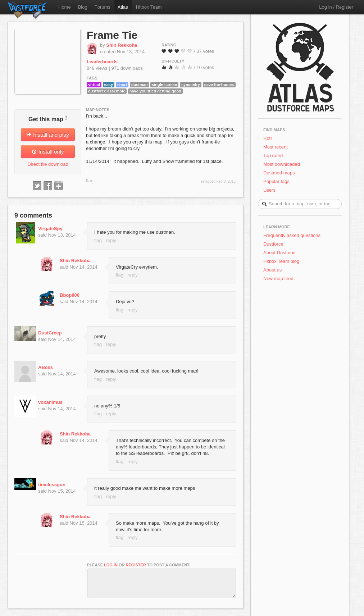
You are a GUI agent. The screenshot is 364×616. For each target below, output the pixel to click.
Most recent (276, 147)
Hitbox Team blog (281, 261)
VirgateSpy (50, 229)
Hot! (268, 138)
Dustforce (273, 244)
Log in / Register (336, 7)
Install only (48, 152)
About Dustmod (279, 253)
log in (111, 565)
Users (269, 190)
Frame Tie (112, 35)
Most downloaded (282, 164)
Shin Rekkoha (122, 45)
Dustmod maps (279, 173)
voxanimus (50, 402)
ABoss (45, 367)
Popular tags (276, 181)
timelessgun (52, 485)
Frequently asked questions (292, 235)
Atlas (123, 7)
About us (272, 270)
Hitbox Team (149, 7)
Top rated (273, 156)
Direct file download (48, 164)
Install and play (48, 135)
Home (65, 7)
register (136, 565)
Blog (83, 7)
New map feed (280, 279)
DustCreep (50, 333)
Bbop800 (70, 295)
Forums (103, 7)
